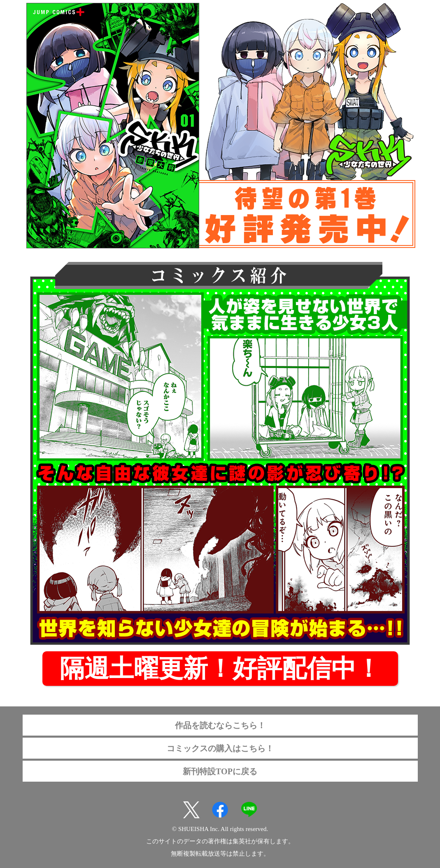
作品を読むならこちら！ (220, 725)
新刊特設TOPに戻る (220, 771)
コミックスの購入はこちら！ (220, 748)
